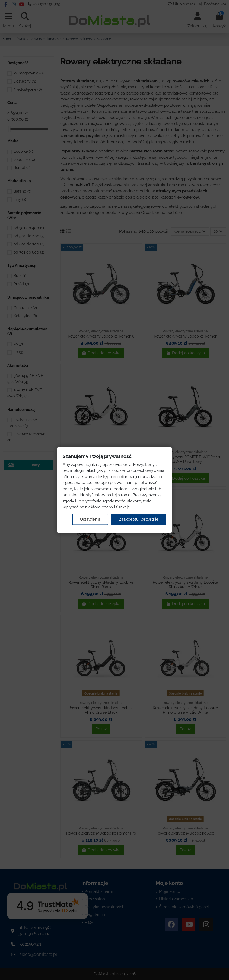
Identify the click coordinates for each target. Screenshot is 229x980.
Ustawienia (90, 519)
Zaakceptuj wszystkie (139, 519)
